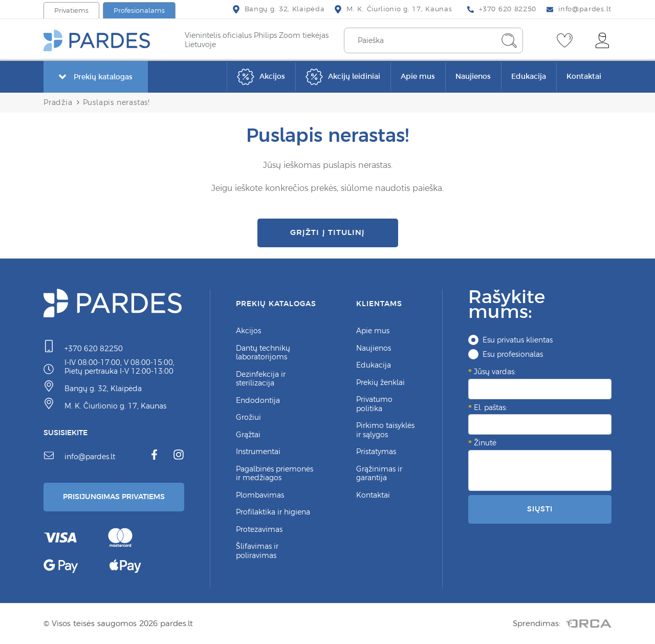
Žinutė (485, 443)
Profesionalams (139, 10)
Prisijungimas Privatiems (114, 497)
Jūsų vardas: (495, 372)
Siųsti (540, 509)
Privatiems (71, 10)
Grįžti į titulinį (327, 232)
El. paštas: (490, 407)
